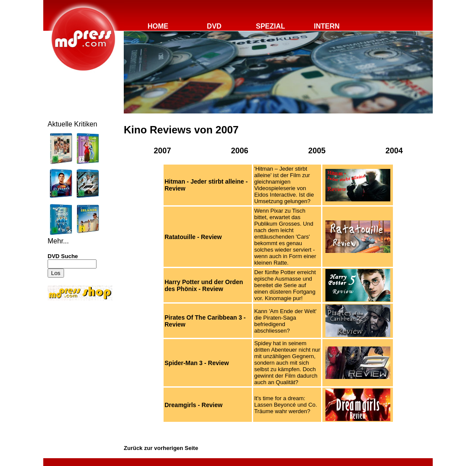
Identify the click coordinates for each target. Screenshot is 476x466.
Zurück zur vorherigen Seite (161, 448)
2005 (317, 151)
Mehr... (58, 241)
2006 (240, 151)
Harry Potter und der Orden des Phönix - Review (204, 285)
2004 (394, 151)
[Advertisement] (74, 360)
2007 (162, 151)
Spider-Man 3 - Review (197, 363)
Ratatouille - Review (193, 237)
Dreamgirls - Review (193, 405)
